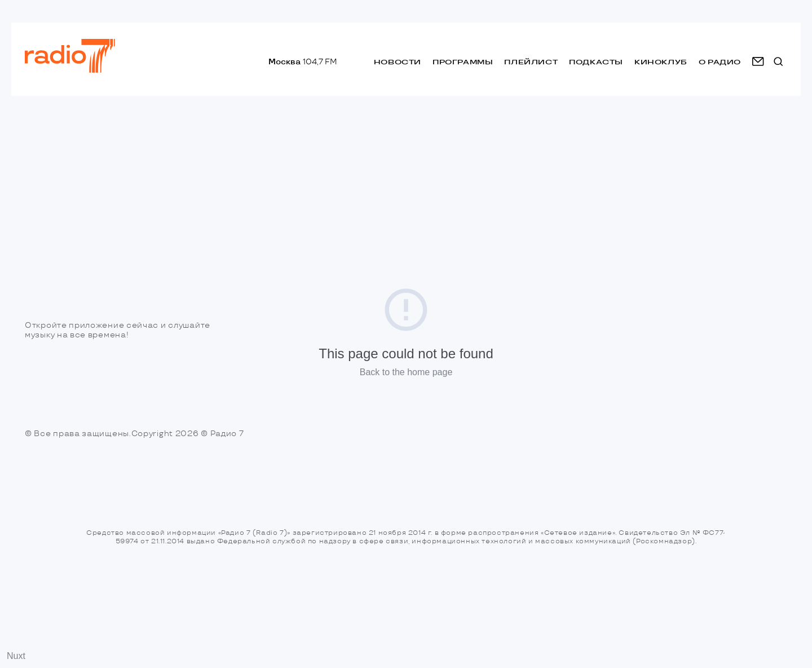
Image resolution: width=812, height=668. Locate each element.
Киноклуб (661, 62)
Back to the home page (406, 372)
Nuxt (16, 656)
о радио (720, 62)
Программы (463, 62)
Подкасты (596, 62)
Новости (398, 62)
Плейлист (531, 62)
